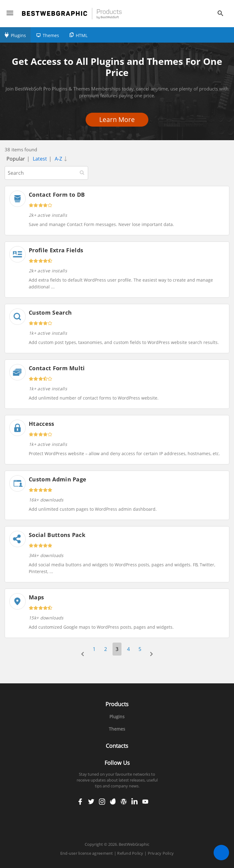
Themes (51, 35)
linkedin (134, 802)
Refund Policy (130, 853)
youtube (145, 802)
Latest (40, 159)
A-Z (62, 159)
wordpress (124, 802)
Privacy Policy (161, 853)
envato (113, 802)
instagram (102, 802)
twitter (91, 802)
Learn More (119, 120)
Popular (16, 159)
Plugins (18, 35)
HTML (82, 35)
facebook (80, 802)
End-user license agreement (87, 853)
